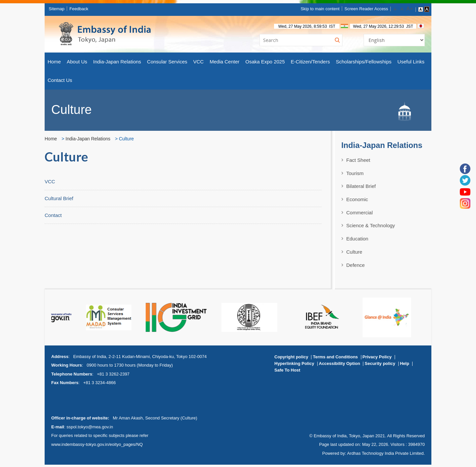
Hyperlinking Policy (294, 365)
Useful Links (411, 64)
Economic (357, 201)
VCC (199, 64)
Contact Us (60, 82)
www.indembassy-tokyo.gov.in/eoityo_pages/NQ (97, 446)
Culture (354, 254)
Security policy (380, 365)
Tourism (355, 175)
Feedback (81, 10)
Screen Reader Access (362, 10)
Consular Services (167, 64)
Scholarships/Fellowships (364, 64)
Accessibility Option (340, 365)
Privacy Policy (377, 359)
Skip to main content (316, 10)
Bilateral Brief (361, 188)
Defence (356, 267)
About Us (77, 64)
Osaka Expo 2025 (265, 64)
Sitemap (59, 10)
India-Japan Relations (117, 64)
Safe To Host (287, 372)
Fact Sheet (358, 162)
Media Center (224, 64)
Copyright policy (291, 359)
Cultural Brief (59, 201)
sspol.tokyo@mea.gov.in (90, 429)
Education (357, 241)
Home (54, 64)
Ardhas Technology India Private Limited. (386, 455)
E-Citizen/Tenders (310, 64)
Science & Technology (371, 228)
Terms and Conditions (335, 359)
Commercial (360, 215)
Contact (53, 217)
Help (405, 365)
